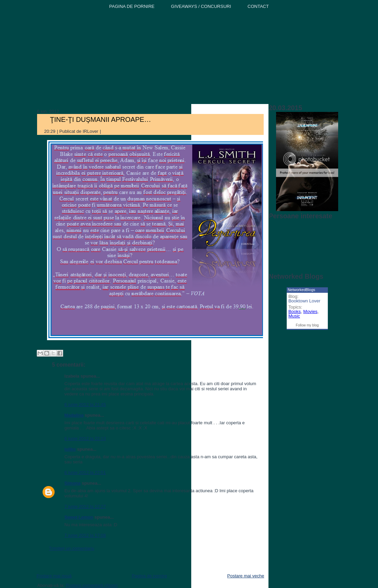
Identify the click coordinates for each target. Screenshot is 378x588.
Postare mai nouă (54, 576)
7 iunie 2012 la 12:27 (85, 506)
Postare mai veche (246, 576)
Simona (73, 483)
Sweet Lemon (79, 517)
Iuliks (70, 449)
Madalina (74, 415)
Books (295, 312)
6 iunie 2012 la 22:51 (85, 472)
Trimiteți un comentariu (72, 548)
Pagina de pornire (150, 576)
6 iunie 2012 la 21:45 (85, 405)
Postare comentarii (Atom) (92, 585)
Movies (310, 312)
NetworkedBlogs (301, 290)
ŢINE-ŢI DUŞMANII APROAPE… (101, 119)
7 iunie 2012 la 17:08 (85, 535)
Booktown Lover (304, 301)
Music (294, 316)
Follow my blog (307, 325)
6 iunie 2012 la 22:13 (85, 439)
